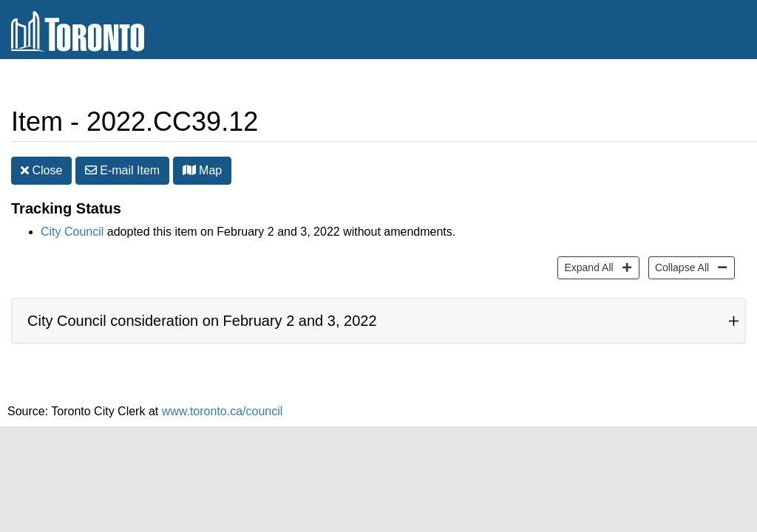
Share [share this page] (710, 84)
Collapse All (680, 266)
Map (203, 170)
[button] (189, 170)
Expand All (587, 266)
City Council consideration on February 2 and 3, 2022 (202, 321)
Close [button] (41, 170)
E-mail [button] (122, 170)
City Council (72, 232)
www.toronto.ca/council (223, 411)
